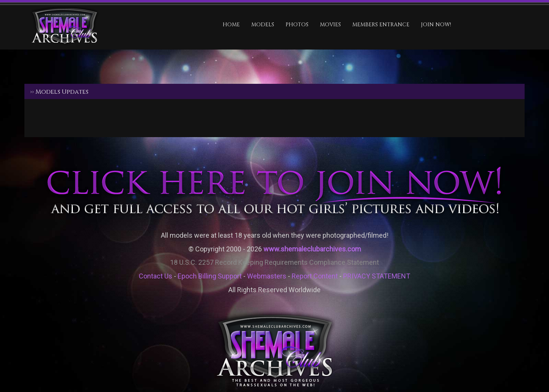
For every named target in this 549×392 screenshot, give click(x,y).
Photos (297, 25)
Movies (330, 25)
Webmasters (267, 276)
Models (263, 25)
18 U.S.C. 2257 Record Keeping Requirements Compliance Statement (274, 262)
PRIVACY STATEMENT (377, 276)
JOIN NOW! (436, 25)
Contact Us (156, 276)
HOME (231, 25)
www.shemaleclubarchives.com (312, 249)
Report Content (315, 276)
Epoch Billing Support (210, 276)
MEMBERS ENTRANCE (381, 25)
